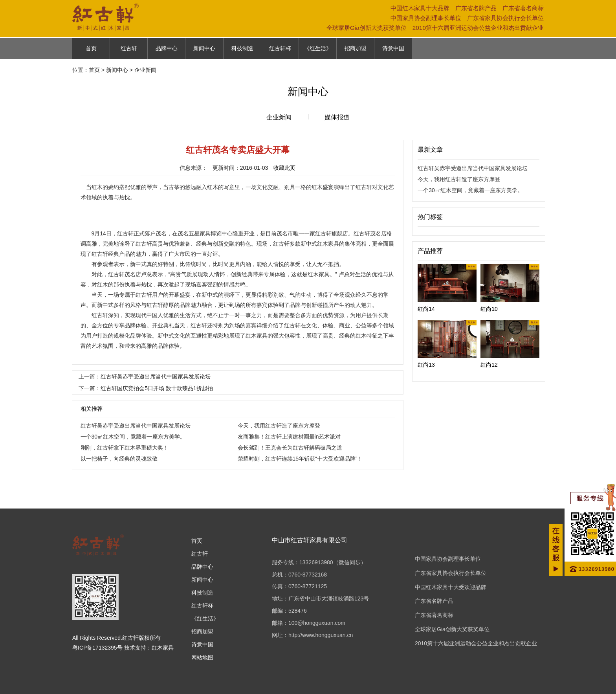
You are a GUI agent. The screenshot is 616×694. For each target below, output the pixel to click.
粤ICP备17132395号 (97, 648)
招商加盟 (356, 48)
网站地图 (202, 657)
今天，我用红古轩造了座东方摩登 (279, 426)
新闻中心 (204, 48)
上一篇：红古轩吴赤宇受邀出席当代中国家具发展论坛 (145, 376)
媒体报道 (337, 117)
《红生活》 (318, 48)
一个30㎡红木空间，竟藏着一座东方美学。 (133, 437)
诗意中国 (393, 48)
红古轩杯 (280, 48)
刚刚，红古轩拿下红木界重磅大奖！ (125, 448)
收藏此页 (284, 168)
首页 (91, 48)
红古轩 (129, 48)
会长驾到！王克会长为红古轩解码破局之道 (290, 448)
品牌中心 (167, 48)
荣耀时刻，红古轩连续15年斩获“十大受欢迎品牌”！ (300, 459)
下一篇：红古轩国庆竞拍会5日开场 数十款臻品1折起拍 (146, 388)
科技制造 (242, 48)
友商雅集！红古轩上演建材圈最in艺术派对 (289, 437)
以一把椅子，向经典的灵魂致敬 (119, 459)
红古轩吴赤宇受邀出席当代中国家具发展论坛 (136, 426)
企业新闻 (279, 117)
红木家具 (163, 648)
